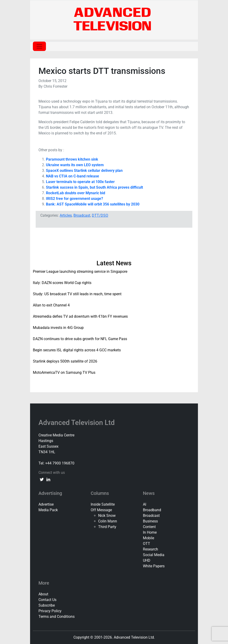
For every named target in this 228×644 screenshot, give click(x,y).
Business (150, 521)
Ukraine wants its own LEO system (75, 165)
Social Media (154, 555)
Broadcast (82, 215)
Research (150, 549)
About (43, 594)
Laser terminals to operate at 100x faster (80, 182)
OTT (147, 544)
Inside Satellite (103, 504)
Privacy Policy (50, 611)
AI (145, 504)
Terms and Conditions (57, 617)
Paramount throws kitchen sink (72, 159)
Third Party (107, 527)
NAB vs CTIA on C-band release (73, 176)
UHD (147, 560)
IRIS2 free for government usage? (74, 199)
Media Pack (48, 510)
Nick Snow (107, 516)
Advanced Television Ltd (77, 423)
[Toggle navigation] (39, 46)
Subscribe (47, 605)
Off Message (101, 510)
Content (149, 527)
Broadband (152, 510)
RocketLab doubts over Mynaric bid (76, 193)
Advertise (46, 504)
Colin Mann (108, 521)
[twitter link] (42, 479)
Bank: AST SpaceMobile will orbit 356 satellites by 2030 (93, 204)
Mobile (149, 538)
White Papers (154, 566)
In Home (150, 532)
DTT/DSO (100, 215)
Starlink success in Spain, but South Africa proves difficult (94, 187)
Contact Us (47, 600)
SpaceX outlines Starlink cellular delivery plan (84, 171)
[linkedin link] (48, 479)
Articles (66, 215)
